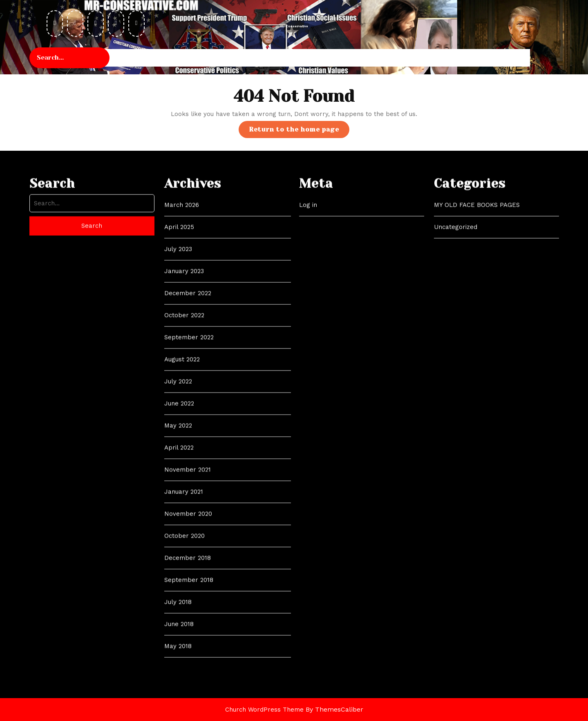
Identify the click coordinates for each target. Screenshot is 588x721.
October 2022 (184, 467)
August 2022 (182, 511)
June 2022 (179, 555)
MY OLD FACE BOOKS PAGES (477, 357)
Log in (308, 357)
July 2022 (178, 533)
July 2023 (178, 401)
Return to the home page (299, 131)
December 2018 (188, 710)
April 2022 (179, 599)
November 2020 (188, 665)
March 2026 (182, 357)
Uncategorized (456, 379)
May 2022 (178, 577)
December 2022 (188, 445)
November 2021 (188, 621)
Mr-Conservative (294, 27)
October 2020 (184, 688)
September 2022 (189, 489)
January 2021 (184, 643)
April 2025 (179, 379)
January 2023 (184, 423)
